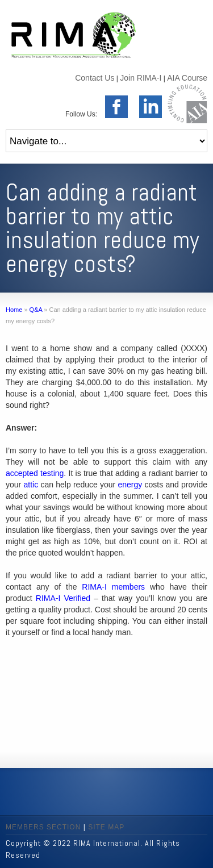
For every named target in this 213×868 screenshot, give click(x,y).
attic (31, 485)
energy (130, 485)
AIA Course (187, 78)
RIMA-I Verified (63, 598)
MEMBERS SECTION (43, 827)
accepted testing (35, 473)
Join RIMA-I (141, 78)
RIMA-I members (113, 587)
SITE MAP (106, 827)
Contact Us (95, 78)
